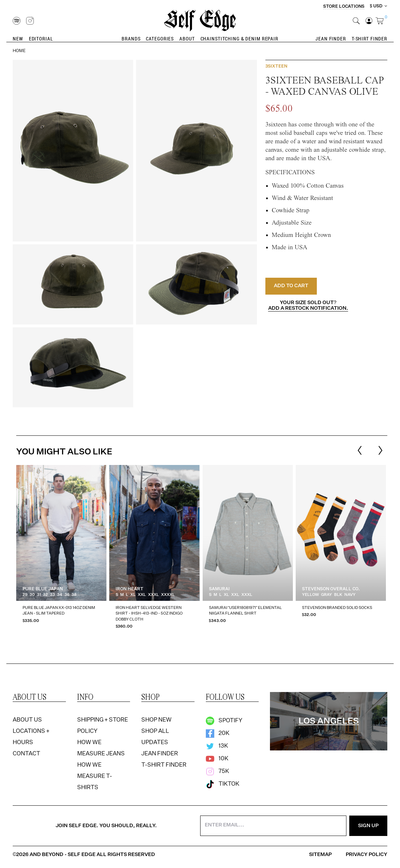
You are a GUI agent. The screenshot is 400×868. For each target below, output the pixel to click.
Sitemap (320, 855)
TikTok (223, 784)
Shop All (155, 731)
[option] (61, 549)
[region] (200, 549)
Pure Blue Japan (43, 589)
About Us (27, 720)
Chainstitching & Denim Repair (239, 39)
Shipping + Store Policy (103, 726)
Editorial (41, 39)
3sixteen (276, 67)
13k (217, 746)
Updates (155, 743)
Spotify (224, 721)
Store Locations (344, 7)
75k (217, 772)
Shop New (156, 720)
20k (218, 734)
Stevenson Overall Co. (331, 589)
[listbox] (201, 549)
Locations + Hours (31, 737)
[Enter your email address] (273, 826)
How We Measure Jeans (101, 748)
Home (19, 51)
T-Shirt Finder (370, 39)
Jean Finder (331, 39)
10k (217, 759)
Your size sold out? (308, 306)
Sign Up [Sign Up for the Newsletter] (368, 826)
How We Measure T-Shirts (95, 776)
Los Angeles (329, 721)
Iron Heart (130, 589)
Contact (26, 754)
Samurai (219, 589)
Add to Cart (291, 286)
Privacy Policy (367, 855)
